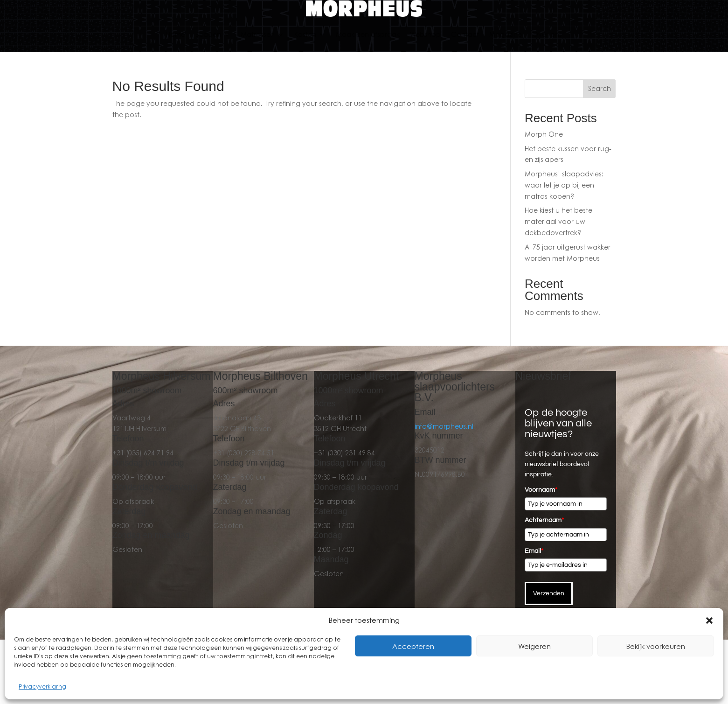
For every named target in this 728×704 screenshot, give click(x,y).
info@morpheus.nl (444, 426)
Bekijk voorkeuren (656, 646)
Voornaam (541, 490)
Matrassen (258, 34)
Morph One (544, 134)
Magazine (506, 34)
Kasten (305, 34)
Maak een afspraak (368, 34)
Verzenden (549, 593)
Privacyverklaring (42, 687)
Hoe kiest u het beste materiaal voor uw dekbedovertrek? (558, 221)
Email (534, 551)
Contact (465, 34)
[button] (709, 620)
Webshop (425, 34)
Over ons (547, 34)
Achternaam (544, 520)
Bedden (208, 34)
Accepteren (413, 646)
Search (600, 88)
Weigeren (534, 646)
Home (176, 34)
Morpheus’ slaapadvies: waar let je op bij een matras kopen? (564, 185)
